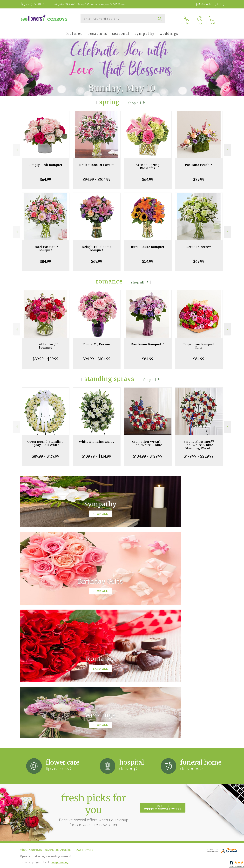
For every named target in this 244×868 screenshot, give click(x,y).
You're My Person (97, 342)
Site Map (215, 865)
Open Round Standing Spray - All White (45, 441)
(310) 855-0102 (35, 4)
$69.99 (97, 259)
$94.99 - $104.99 (97, 177)
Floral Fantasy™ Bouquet (46, 343)
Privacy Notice (172, 865)
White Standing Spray (97, 439)
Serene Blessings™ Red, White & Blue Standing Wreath (199, 442)
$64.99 (45, 177)
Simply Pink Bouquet (45, 162)
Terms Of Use (153, 865)
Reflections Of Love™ (97, 162)
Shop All (135, 100)
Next (228, 147)
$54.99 (148, 259)
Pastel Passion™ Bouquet (46, 246)
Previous (17, 147)
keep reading (60, 726)
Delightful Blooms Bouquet (97, 246)
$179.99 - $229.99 (199, 454)
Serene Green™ (199, 244)
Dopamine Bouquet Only (199, 343)
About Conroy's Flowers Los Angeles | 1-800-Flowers (57, 713)
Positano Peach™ (199, 162)
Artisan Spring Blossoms (148, 164)
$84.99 (45, 259)
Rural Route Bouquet (148, 244)
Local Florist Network (195, 865)
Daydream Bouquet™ (148, 342)
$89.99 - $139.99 (46, 454)
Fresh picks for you (94, 673)
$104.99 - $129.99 (148, 454)
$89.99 (199, 177)
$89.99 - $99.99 (45, 356)
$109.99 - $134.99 (97, 454)
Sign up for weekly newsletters (163, 671)
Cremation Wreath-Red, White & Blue (148, 441)
